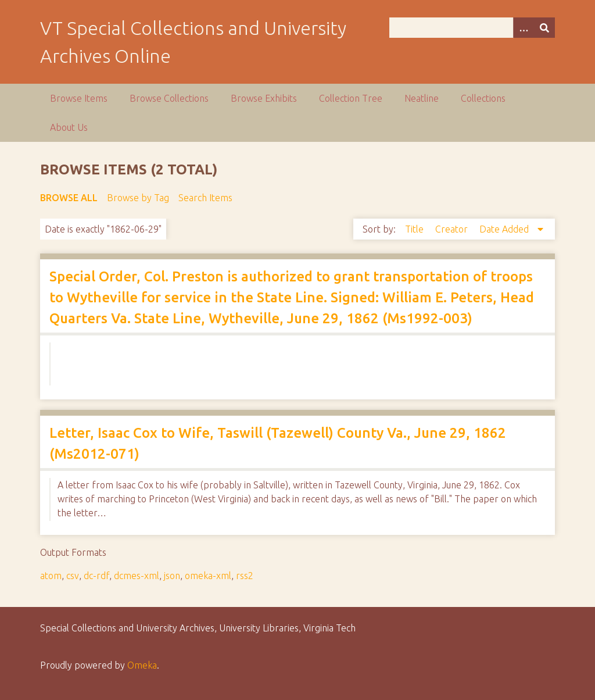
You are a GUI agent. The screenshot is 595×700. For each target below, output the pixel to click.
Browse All (69, 198)
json (172, 576)
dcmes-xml (137, 576)
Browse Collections (169, 98)
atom (51, 576)
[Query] (472, 28)
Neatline (422, 98)
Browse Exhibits (264, 98)
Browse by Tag (138, 198)
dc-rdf (96, 576)
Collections (483, 98)
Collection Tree (351, 98)
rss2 (245, 576)
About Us (69, 127)
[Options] (524, 28)
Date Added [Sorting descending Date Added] (505, 229)
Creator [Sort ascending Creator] (453, 229)
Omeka (142, 665)
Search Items (205, 198)
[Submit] (544, 28)
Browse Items (79, 98)
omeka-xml (208, 576)
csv (73, 576)
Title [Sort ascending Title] (415, 229)
